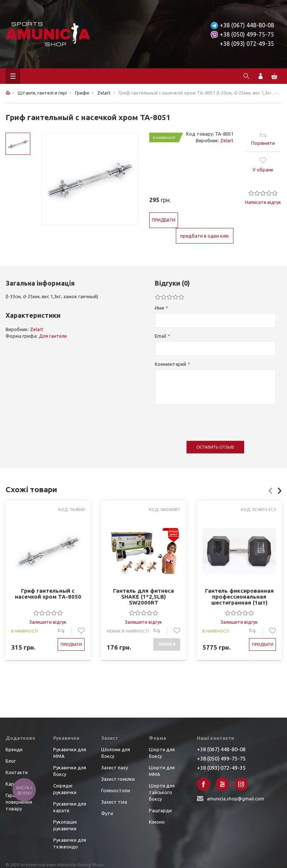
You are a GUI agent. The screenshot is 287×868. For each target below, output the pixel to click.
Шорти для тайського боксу (162, 792)
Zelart (227, 140)
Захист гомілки (118, 779)
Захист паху (115, 767)
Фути (107, 813)
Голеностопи (116, 790)
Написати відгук (263, 202)
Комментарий (170, 364)
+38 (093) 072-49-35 (247, 44)
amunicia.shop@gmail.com (235, 799)
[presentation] (211, 419)
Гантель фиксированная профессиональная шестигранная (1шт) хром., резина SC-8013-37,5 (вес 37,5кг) (239, 597)
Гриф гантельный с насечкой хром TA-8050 (48, 594)
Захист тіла (114, 802)
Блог (11, 761)
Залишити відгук (48, 622)
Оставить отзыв (215, 447)
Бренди (14, 749)
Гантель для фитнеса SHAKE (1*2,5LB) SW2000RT (143, 597)
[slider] (263, 193)
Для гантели (53, 336)
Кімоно (157, 822)
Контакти (17, 772)
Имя (159, 308)
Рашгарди (160, 810)
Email (160, 336)
